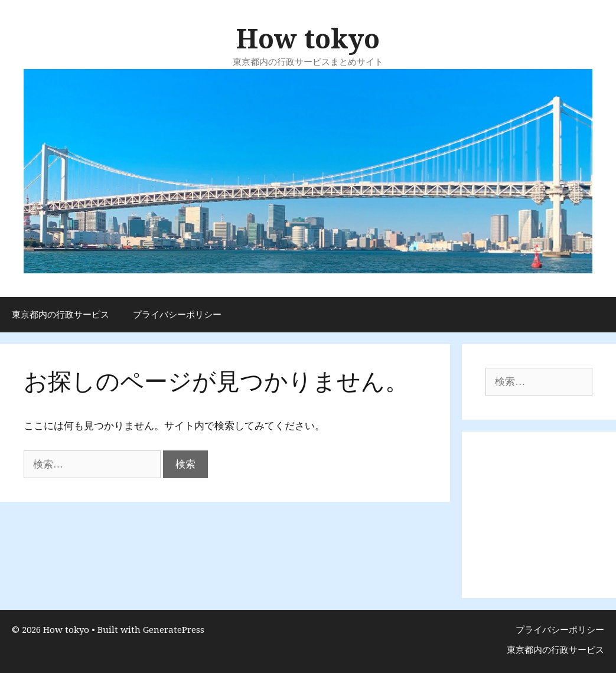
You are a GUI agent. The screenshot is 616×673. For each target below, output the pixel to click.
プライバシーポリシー (177, 315)
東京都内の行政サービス (61, 315)
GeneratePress (174, 630)
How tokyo (308, 39)
